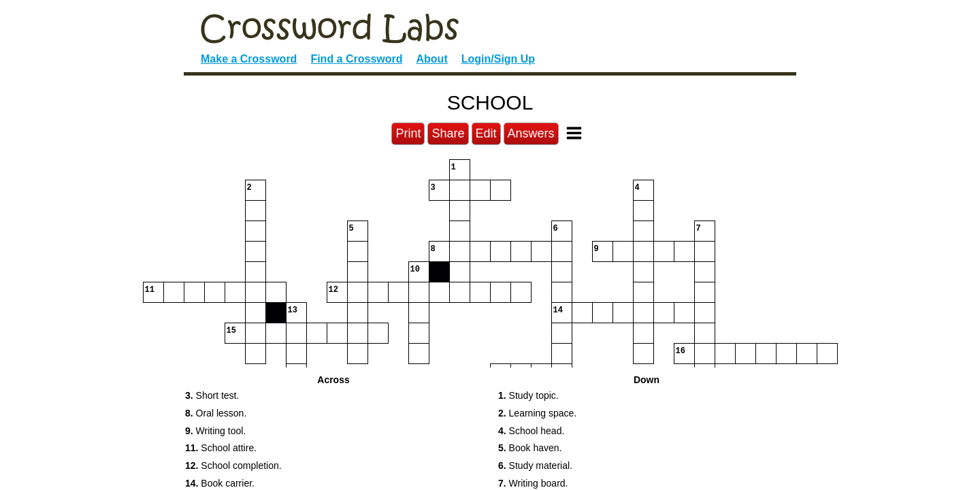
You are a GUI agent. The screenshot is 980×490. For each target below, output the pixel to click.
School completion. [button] (233, 465)
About (432, 59)
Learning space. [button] (537, 413)
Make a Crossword (249, 59)
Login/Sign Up (498, 59)
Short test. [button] (212, 395)
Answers (531, 133)
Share (448, 133)
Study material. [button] (535, 465)
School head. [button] (531, 431)
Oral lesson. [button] (216, 413)
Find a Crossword (356, 59)
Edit (486, 133)
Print (408, 133)
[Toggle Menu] (574, 133)
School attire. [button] (221, 448)
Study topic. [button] (528, 395)
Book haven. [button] (530, 448)
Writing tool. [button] (215, 431)
